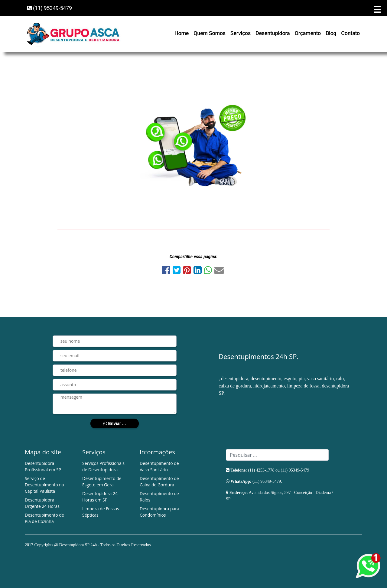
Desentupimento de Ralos (159, 497)
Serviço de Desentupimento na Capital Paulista (44, 485)
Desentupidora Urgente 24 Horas (42, 503)
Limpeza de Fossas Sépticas (101, 512)
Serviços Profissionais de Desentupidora (103, 466)
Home (182, 33)
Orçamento (308, 33)
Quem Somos (210, 33)
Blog (331, 33)
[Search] (277, 455)
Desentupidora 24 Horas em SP (100, 497)
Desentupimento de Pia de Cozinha (44, 518)
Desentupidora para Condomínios (159, 512)
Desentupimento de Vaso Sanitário (159, 466)
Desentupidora (273, 33)
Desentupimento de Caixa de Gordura (159, 482)
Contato (350, 33)
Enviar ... (115, 423)
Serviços (241, 33)
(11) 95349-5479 (50, 8)
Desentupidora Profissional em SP (43, 466)
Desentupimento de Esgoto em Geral (102, 482)
